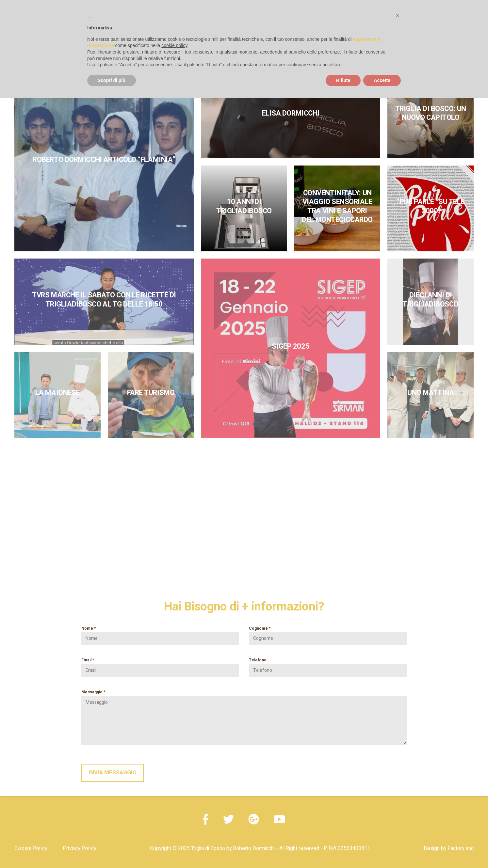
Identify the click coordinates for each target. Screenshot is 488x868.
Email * (160, 665)
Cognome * (328, 634)
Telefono (328, 665)
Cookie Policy (31, 848)
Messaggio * (244, 717)
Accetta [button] (382, 80)
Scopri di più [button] (112, 80)
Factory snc (461, 849)
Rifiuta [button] (343, 80)
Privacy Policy (80, 848)
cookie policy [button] (174, 45)
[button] (398, 16)
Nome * (160, 634)
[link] (104, 162)
